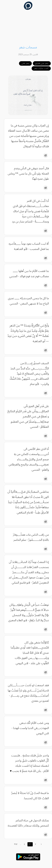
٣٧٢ (14, 844)
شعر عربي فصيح (40, 63)
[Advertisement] (26, 28)
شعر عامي (23, 63)
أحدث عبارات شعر (39, 68)
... (18, 844)
